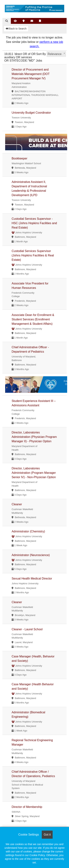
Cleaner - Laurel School (27, 629)
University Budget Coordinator (31, 113)
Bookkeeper (19, 158)
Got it (47, 835)
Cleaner (17, 504)
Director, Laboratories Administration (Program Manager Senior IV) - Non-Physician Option (34, 473)
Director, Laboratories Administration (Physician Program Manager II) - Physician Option (34, 437)
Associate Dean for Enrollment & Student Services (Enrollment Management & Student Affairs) (33, 319)
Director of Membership (27, 807)
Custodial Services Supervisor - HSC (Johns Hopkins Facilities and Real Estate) (34, 223)
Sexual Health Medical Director (32, 579)
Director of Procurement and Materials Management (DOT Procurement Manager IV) (31, 74)
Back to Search (16, 29)
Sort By (41, 54)
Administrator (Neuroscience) (31, 555)
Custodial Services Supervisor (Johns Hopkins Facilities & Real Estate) (33, 255)
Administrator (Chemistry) (28, 531)
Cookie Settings (29, 835)
